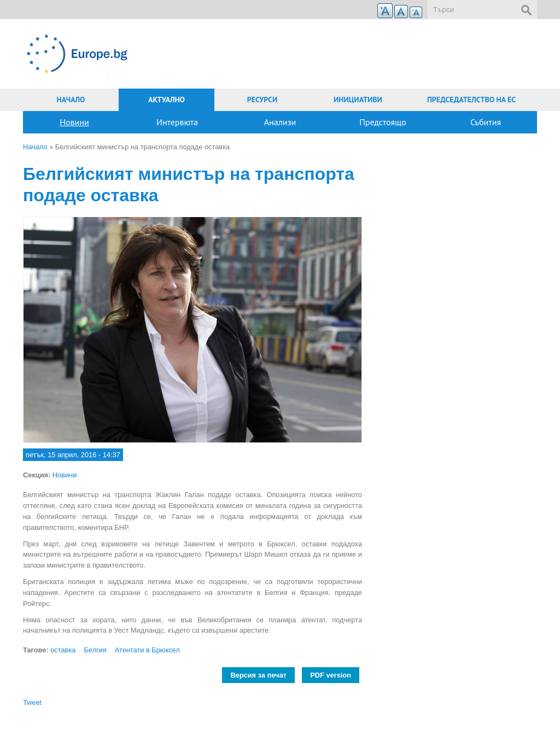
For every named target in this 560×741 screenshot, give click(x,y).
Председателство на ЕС (471, 100)
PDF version (331, 675)
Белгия (95, 650)
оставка (63, 650)
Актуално (167, 100)
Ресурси (262, 100)
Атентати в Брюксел (147, 650)
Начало (71, 100)
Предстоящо (383, 122)
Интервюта (177, 122)
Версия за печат (258, 675)
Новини (74, 122)
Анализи (280, 122)
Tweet (32, 702)
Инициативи (358, 100)
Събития (486, 122)
